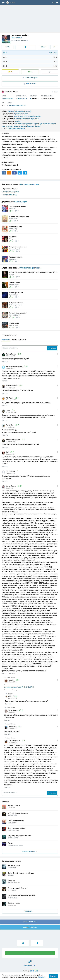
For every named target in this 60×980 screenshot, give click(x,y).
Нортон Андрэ (17, 38)
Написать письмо (30, 953)
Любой (18, 121)
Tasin (8, 410)
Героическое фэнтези (23, 111)
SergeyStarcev (11, 354)
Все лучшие (29, 911)
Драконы (30, 126)
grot (10, 696)
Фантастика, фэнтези (10, 92)
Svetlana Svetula (12, 386)
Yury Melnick (11, 471)
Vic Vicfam (10, 398)
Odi (8, 452)
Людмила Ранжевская (14, 366)
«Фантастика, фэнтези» (30, 268)
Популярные (6, 340)
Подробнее (42, 977)
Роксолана (13, 727)
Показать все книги (29, 851)
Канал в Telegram (30, 927)
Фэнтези (11, 111)
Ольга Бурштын (15, 741)
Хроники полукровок (30, 184)
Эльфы (37, 126)
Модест (12, 680)
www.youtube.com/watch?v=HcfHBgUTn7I (19, 687)
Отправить (52, 348)
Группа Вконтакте (30, 922)
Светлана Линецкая (13, 440)
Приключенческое (21, 114)
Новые (14, 340)
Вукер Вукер (13, 710)
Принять (53, 976)
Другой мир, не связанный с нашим (27, 116)
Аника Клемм (11, 486)
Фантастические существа (16, 126)
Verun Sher (10, 425)
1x (54, 47)
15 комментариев (30, 78)
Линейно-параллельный (16, 129)
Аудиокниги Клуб (30, 961)
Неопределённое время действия (27, 119)
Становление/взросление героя (26, 124)
